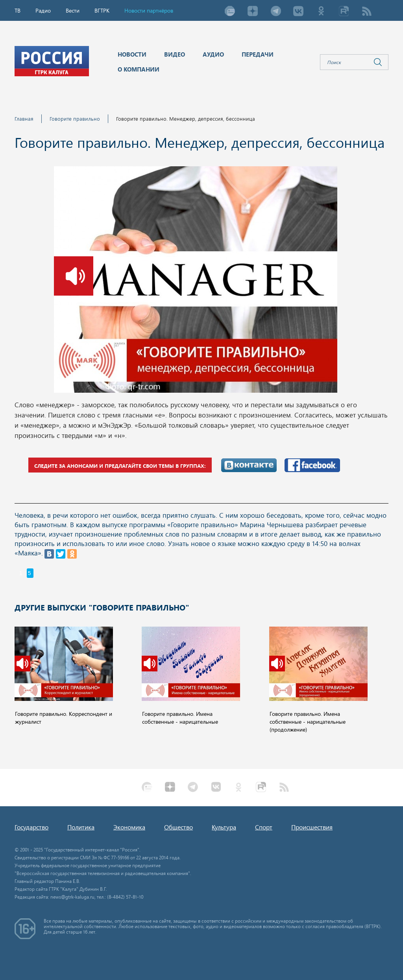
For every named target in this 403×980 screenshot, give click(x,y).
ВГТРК (102, 10)
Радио (43, 10)
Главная (24, 119)
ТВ (18, 10)
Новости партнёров (149, 10)
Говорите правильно (75, 119)
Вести (73, 10)
